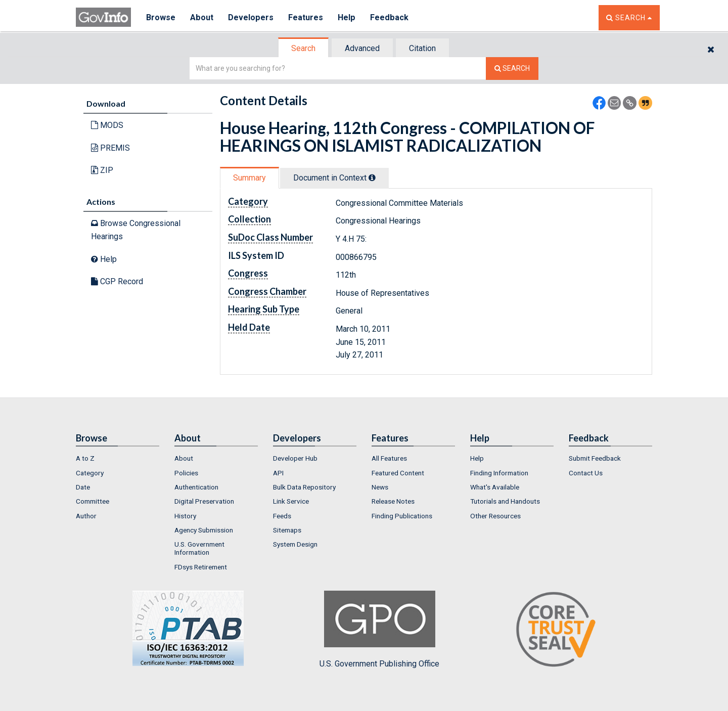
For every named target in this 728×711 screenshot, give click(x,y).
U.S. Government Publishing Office (379, 630)
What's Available (495, 487)
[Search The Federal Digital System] (512, 69)
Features (306, 17)
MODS (107, 125)
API (278, 473)
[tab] (304, 48)
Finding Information (499, 473)
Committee (93, 501)
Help (347, 17)
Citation (422, 48)
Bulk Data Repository (304, 487)
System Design (295, 544)
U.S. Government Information (199, 548)
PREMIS (110, 148)
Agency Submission (204, 530)
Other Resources (495, 516)
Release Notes (393, 501)
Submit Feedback (595, 458)
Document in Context (334, 178)
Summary (249, 178)
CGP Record (117, 281)
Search (303, 48)
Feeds (282, 516)
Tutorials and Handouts (505, 501)
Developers (251, 17)
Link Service (291, 501)
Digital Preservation (204, 501)
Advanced (362, 48)
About (202, 17)
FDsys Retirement (201, 567)
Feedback (390, 17)
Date (83, 487)
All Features (389, 458)
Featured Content (398, 473)
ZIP (102, 170)
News (380, 487)
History (185, 516)
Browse (161, 17)
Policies (186, 473)
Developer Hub (295, 458)
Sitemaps (287, 530)
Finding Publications (402, 516)
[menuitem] (118, 458)
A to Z (85, 458)
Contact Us (586, 473)
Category (90, 473)
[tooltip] (372, 177)
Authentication (196, 487)
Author (86, 516)
